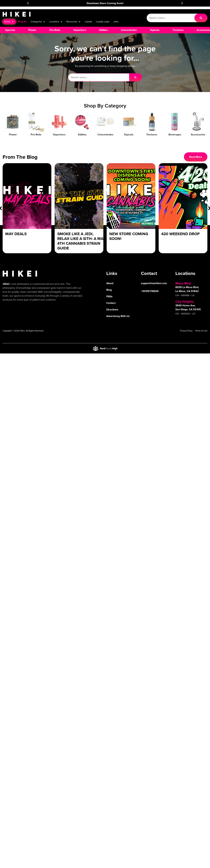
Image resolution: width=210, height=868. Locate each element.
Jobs (116, 22)
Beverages (175, 135)
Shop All (22, 22)
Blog (109, 290)
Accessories (198, 135)
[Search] (201, 18)
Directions (112, 310)
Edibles (82, 135)
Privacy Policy (186, 331)
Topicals (129, 135)
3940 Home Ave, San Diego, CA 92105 (188, 307)
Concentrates (105, 135)
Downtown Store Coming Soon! (105, 3)
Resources (74, 22)
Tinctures (152, 135)
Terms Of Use (201, 331)
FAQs (109, 296)
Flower (13, 135)
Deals (9, 22)
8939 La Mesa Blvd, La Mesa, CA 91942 (187, 289)
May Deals (16, 234)
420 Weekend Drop (180, 234)
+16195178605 (150, 291)
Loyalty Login (103, 22)
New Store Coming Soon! (129, 236)
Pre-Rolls (36, 135)
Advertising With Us (118, 316)
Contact (111, 303)
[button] (28, 3)
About (110, 283)
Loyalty (88, 22)
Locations (56, 22)
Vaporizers (59, 135)
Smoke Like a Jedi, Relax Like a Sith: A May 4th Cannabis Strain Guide (81, 241)
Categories (38, 22)
